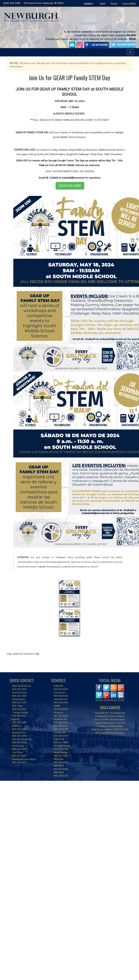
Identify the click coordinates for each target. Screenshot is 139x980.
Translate (89, 3)
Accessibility (129, 3)
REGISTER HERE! (70, 186)
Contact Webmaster (105, 723)
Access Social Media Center (110, 700)
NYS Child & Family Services (110, 733)
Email (102, 3)
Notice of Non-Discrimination (110, 720)
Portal (114, 3)
